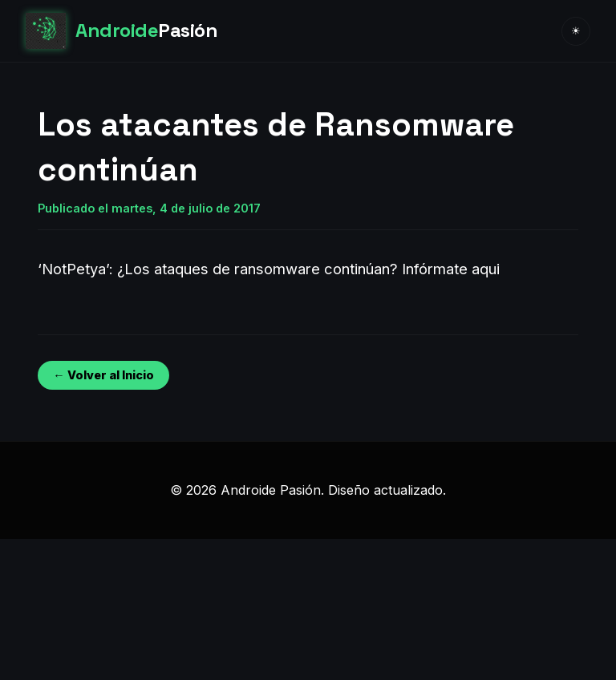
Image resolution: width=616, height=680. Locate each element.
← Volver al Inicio (103, 375)
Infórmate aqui (451, 269)
